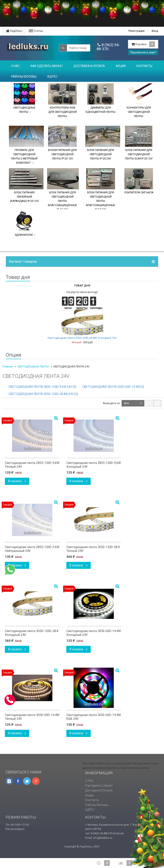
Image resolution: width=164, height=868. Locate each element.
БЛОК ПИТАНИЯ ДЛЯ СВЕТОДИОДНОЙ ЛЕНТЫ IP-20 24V (103, 143)
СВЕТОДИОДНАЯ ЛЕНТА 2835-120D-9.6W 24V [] (42, 387)
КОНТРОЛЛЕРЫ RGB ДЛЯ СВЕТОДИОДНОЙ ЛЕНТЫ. (62, 100)
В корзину (17, 481)
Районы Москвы (24, 77)
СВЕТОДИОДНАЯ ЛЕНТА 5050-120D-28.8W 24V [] (43, 394)
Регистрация (136, 31)
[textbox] (78, 48)
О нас (15, 66)
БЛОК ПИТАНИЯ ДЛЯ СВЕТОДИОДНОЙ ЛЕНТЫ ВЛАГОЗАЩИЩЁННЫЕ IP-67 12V (63, 189)
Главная (8, 366)
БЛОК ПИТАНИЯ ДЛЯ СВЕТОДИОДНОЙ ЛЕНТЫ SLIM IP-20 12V (139, 143)
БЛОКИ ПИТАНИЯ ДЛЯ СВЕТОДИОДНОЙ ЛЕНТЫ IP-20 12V (62, 143)
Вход (155, 31)
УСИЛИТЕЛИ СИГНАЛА (139, 181)
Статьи (36, 31)
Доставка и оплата (89, 66)
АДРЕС (52, 77)
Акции (121, 66)
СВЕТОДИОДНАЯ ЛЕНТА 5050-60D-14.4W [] (113, 387)
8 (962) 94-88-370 (108, 47)
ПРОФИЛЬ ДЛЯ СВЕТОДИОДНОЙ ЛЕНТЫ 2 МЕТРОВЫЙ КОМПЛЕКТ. (26, 145)
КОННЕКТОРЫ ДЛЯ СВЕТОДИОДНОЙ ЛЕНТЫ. (139, 100)
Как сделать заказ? (47, 66)
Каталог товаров (23, 262)
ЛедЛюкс (14, 31)
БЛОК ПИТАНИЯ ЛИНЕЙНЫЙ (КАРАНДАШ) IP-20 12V (26, 185)
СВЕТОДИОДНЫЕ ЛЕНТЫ (24, 98)
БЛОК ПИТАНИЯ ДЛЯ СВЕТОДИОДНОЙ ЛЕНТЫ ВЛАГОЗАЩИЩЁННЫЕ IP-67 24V (101, 189)
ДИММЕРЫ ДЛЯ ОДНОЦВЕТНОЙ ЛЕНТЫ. (101, 98)
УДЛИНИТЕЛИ (24, 223)
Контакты (144, 66)
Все (133, 403)
